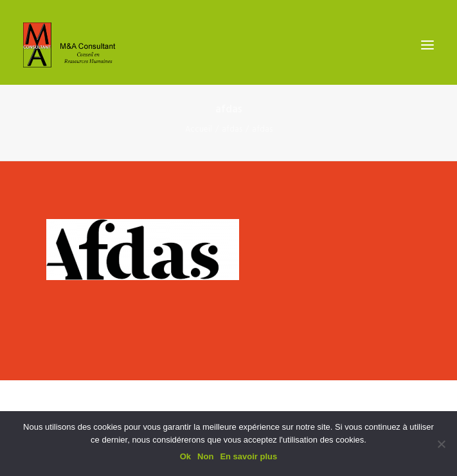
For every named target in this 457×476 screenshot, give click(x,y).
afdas (232, 129)
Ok (185, 456)
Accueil (199, 129)
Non (205, 456)
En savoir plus (248, 456)
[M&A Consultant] (73, 45)
